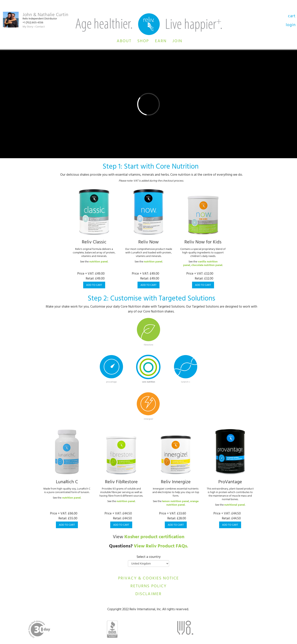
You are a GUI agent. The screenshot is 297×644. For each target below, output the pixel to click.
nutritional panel (235, 505)
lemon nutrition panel (175, 502)
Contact (40, 27)
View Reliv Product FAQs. (161, 547)
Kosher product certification (154, 537)
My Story (28, 27)
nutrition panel (98, 262)
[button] (124, 41)
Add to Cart (94, 285)
